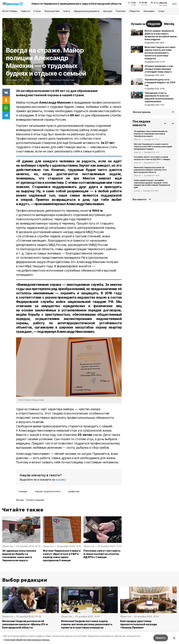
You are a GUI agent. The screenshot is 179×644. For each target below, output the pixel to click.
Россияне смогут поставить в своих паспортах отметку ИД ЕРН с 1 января (102, 554)
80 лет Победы (10, 11)
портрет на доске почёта (48, 491)
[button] (165, 123)
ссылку (61, 480)
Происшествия (52, 11)
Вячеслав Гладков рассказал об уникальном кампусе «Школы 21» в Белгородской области (150, 170)
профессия (74, 491)
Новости (25, 11)
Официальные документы (87, 11)
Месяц (169, 24)
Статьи (37, 11)
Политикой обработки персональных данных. (27, 640)
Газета (66, 11)
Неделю (154, 24)
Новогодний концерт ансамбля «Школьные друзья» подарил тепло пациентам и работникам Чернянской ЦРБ (152, 184)
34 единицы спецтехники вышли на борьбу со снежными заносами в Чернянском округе (19, 556)
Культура (108, 11)
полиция (23, 491)
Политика (121, 11)
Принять (161, 638)
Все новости (139, 199)
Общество (134, 11)
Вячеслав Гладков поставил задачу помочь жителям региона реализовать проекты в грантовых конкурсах (87, 624)
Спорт (161, 11)
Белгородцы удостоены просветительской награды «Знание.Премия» (139, 624)
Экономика (149, 11)
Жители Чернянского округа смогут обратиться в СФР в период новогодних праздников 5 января (62, 556)
